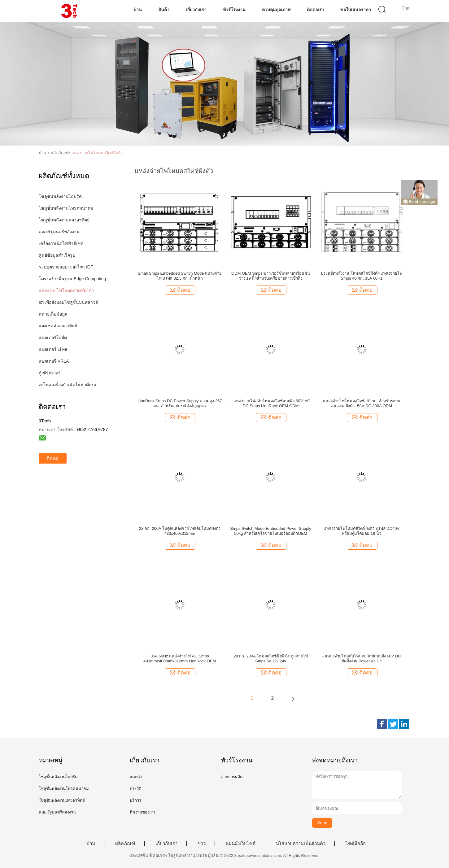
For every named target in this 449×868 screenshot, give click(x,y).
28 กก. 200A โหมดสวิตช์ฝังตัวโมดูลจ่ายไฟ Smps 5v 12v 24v (271, 659)
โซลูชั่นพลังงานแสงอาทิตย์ (64, 220)
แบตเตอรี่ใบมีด (53, 338)
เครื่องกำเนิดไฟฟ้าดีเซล (61, 243)
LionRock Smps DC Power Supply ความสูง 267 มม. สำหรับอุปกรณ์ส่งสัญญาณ (180, 403)
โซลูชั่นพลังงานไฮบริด (60, 196)
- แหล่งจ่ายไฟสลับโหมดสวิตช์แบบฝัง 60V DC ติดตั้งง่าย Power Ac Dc (362, 659)
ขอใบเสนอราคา (356, 10)
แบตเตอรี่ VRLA (54, 361)
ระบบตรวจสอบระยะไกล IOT (66, 267)
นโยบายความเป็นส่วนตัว (301, 844)
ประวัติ (135, 789)
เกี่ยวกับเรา (196, 10)
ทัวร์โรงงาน (234, 10)
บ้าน (138, 10)
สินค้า (164, 10)
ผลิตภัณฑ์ (125, 844)
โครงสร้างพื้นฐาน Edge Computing (72, 279)
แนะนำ (136, 777)
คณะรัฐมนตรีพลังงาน (59, 232)
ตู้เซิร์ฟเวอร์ (50, 373)
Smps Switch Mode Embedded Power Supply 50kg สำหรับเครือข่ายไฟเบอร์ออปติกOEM (271, 531)
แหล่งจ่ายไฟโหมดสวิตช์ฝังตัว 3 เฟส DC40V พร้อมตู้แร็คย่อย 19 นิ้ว (362, 531)
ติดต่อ (53, 458)
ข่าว (202, 844)
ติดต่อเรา (316, 10)
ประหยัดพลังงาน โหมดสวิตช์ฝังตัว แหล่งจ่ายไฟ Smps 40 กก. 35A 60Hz (362, 276)
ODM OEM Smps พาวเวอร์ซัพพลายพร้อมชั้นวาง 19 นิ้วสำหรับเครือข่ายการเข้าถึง (271, 276)
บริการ (135, 800)
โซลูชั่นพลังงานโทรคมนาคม (66, 208)
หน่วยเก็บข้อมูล (53, 314)
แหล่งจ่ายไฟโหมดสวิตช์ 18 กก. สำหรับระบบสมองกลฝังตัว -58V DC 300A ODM (362, 403)
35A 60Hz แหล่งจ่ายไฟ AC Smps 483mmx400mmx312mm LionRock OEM (180, 659)
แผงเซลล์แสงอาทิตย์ (58, 326)
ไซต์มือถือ (356, 844)
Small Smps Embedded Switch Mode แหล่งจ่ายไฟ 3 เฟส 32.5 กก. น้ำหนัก (180, 276)
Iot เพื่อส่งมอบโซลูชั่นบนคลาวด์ (68, 302)
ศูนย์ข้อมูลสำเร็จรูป (57, 255)
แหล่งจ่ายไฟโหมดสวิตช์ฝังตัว (97, 153)
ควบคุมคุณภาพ (276, 10)
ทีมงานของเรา (142, 812)
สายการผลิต (232, 777)
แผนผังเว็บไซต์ (241, 844)
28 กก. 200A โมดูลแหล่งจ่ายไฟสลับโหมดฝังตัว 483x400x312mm (180, 531)
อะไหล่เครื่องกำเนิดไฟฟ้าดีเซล (68, 385)
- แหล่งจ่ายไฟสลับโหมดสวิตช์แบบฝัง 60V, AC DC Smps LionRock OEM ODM (271, 403)
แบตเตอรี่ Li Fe (53, 349)
